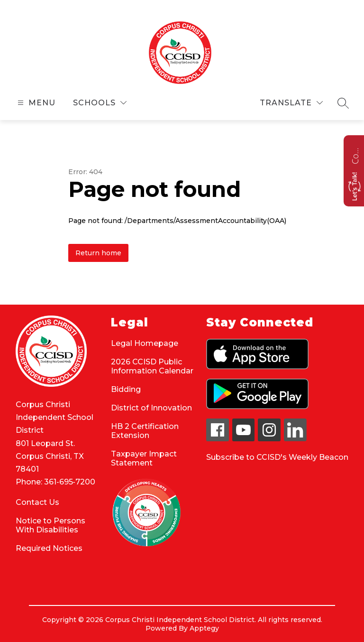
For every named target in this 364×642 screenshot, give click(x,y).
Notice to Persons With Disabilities (50, 525)
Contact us (355, 155)
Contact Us (37, 502)
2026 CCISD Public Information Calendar (152, 366)
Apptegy (204, 628)
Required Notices (49, 548)
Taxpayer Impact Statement (144, 458)
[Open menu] (35, 103)
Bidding (126, 389)
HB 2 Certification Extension (145, 431)
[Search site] (343, 103)
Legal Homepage (145, 343)
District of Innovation (151, 408)
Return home (98, 253)
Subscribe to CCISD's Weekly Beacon (277, 457)
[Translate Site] (291, 103)
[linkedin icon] (295, 439)
